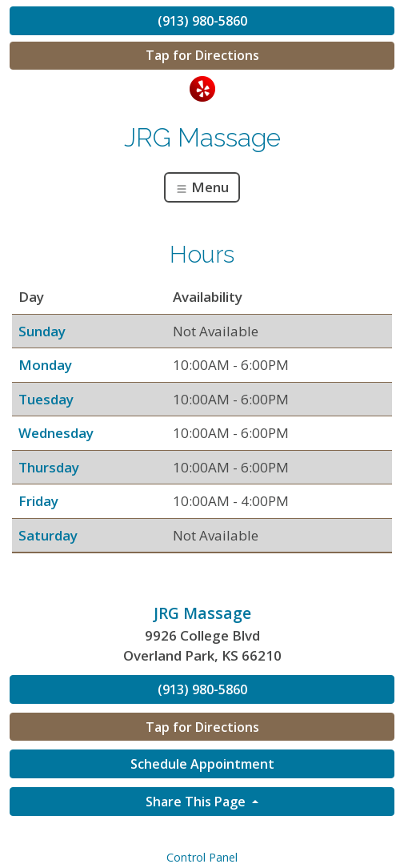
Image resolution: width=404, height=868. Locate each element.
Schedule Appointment (202, 764)
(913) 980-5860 (202, 21)
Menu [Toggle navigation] (202, 187)
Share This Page (197, 802)
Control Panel (202, 857)
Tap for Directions (202, 55)
